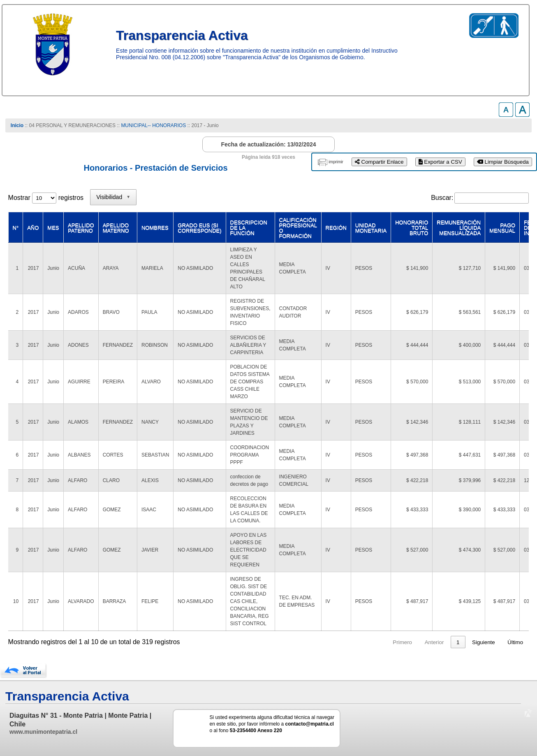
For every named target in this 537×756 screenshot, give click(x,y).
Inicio (17, 125)
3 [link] (388, 642)
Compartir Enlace (379, 162)
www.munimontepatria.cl (43, 732)
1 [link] (357, 642)
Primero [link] (302, 642)
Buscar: (442, 198)
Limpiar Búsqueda (503, 162)
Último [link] (515, 642)
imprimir (336, 162)
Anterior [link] (333, 642)
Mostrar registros (46, 198)
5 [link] (420, 642)
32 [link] (457, 642)
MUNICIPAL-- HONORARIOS (153, 125)
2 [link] (372, 642)
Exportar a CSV (440, 162)
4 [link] (404, 642)
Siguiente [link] (484, 642)
